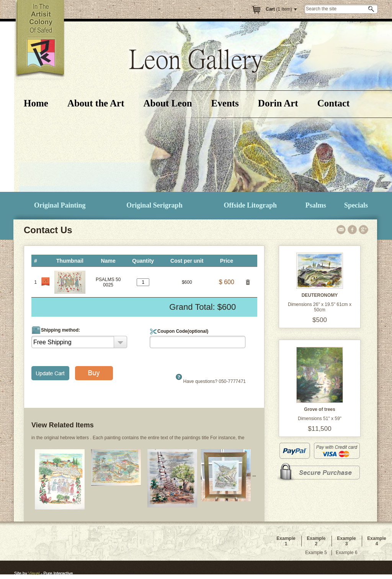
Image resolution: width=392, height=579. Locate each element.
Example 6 (347, 553)
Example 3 (346, 541)
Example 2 (316, 541)
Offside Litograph (251, 205)
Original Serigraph (154, 205)
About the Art (96, 103)
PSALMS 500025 (108, 282)
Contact (334, 103)
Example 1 (286, 541)
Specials (356, 205)
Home (36, 103)
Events (225, 103)
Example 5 (316, 553)
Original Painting (60, 205)
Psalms (316, 205)
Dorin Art (278, 103)
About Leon (167, 103)
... (228, 475)
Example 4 (376, 541)
